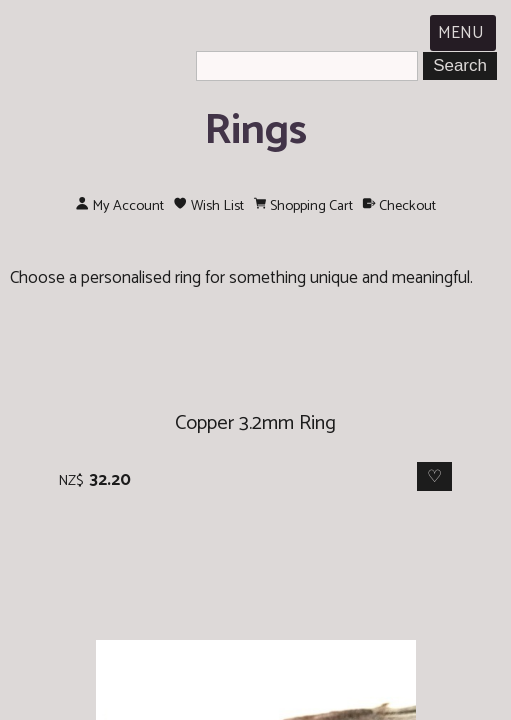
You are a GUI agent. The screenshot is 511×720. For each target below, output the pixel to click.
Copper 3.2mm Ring (255, 423)
